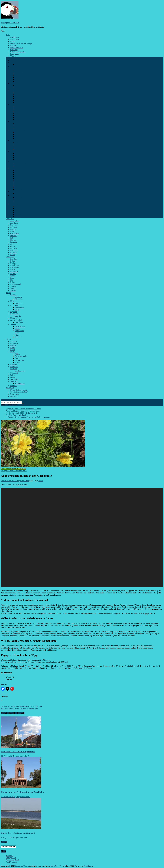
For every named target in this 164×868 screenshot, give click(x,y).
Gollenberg (19, 92)
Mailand (13, 263)
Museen (13, 45)
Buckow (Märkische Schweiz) (26, 109)
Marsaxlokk (19, 360)
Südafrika (14, 381)
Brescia (18, 316)
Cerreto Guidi (20, 326)
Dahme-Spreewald (17, 69)
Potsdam (14, 162)
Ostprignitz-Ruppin (18, 151)
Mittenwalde (20, 79)
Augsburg (14, 223)
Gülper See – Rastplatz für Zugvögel (18, 833)
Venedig (13, 288)
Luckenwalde (20, 202)
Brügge (13, 229)
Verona (13, 291)
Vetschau (18, 138)
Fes (12, 238)
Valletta (13, 286)
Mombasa (14, 272)
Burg (17, 193)
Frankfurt (14, 242)
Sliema (18, 362)
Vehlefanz (19, 128)
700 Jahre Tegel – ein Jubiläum (17, 415)
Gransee (18, 124)
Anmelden (10, 856)
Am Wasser (15, 39)
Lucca (17, 329)
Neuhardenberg (21, 119)
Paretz (17, 96)
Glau (17, 71)
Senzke (18, 103)
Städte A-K (10, 219)
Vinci (17, 335)
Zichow (18, 217)
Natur (41, 481)
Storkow (18, 149)
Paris (12, 278)
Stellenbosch (20, 384)
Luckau (18, 77)
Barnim (13, 62)
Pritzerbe (18, 187)
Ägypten (14, 341)
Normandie (15, 318)
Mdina (17, 354)
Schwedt (18, 212)
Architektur (15, 37)
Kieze (12, 41)
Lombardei (14, 314)
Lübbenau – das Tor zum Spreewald (18, 752)
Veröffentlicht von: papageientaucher (15, 481)
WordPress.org (11, 862)
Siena (17, 333)
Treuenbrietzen (21, 189)
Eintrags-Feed (11, 858)
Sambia (13, 377)
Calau (17, 134)
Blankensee (19, 198)
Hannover (14, 248)
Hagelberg (19, 176)
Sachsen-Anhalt (16, 320)
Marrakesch (15, 267)
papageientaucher (21, 756)
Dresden (13, 236)
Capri (17, 310)
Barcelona (14, 225)
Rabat (12, 282)
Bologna (13, 227)
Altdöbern (19, 132)
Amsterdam (15, 221)
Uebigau (18, 88)
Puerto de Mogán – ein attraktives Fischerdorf (23, 411)
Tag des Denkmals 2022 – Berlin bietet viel (22, 413)
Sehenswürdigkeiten (18, 52)
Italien (13, 348)
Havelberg (19, 322)
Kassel (13, 255)
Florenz (13, 240)
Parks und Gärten (17, 48)
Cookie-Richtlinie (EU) (19, 392)
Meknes (13, 269)
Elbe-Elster (15, 84)
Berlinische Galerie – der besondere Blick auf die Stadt (22, 706)
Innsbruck (14, 250)
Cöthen (18, 111)
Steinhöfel (19, 147)
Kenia (13, 350)
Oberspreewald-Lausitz (19, 130)
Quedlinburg (20, 303)
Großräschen (20, 136)
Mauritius (14, 367)
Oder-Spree (15, 141)
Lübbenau (19, 75)
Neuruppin (19, 157)
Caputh (18, 172)
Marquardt (19, 166)
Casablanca (15, 234)
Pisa (12, 280)
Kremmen (19, 126)
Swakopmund (15, 284)
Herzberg (18, 86)
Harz (12, 301)
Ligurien (14, 312)
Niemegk (18, 183)
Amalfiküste (20, 307)
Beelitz (18, 170)
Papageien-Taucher (10, 22)
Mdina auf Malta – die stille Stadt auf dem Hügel (19, 708)
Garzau (18, 113)
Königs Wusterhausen (23, 73)
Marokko (14, 365)
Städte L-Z (10, 257)
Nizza (12, 276)
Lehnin (18, 181)
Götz (17, 174)
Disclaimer (14, 396)
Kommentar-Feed (12, 860)
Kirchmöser (15, 60)
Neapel (13, 274)
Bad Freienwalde (21, 107)
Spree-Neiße (15, 191)
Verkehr (13, 56)
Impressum (10, 388)
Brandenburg (10, 58)
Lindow (18, 155)
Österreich (14, 373)
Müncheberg (20, 117)
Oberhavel (14, 122)
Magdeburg (15, 265)
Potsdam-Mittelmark (18, 168)
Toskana (13, 324)
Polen (12, 375)
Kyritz (17, 153)
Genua (13, 246)
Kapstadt (14, 253)
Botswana (14, 343)
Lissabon (14, 259)
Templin (18, 215)
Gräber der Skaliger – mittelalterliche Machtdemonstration (28, 417)
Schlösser (14, 50)
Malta (12, 352)
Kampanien (15, 305)
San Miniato (20, 331)
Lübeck (13, 261)
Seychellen (14, 379)
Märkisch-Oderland (18, 105)
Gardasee (14, 295)
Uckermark (15, 204)
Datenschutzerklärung (18, 390)
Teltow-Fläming (16, 195)
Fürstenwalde (20, 143)
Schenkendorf (20, 81)
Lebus (17, 115)
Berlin (8, 35)
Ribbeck (18, 100)
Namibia (14, 369)
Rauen (17, 145)
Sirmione (18, 297)
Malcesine (19, 299)
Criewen (18, 208)
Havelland (14, 90)
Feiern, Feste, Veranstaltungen (22, 43)
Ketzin (18, 94)
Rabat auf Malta (21, 356)
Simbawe (14, 386)
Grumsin (18, 210)
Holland (13, 345)
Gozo (17, 358)
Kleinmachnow (21, 179)
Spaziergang (15, 54)
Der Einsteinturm (21, 164)
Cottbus (13, 67)
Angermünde (20, 206)
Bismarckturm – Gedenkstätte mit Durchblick (22, 792)
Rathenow (19, 98)
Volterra (18, 337)
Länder (8, 339)
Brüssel (13, 231)
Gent (12, 244)
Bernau (18, 64)
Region (8, 293)
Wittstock (19, 160)
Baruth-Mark (20, 200)
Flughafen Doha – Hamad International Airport (23, 409)
